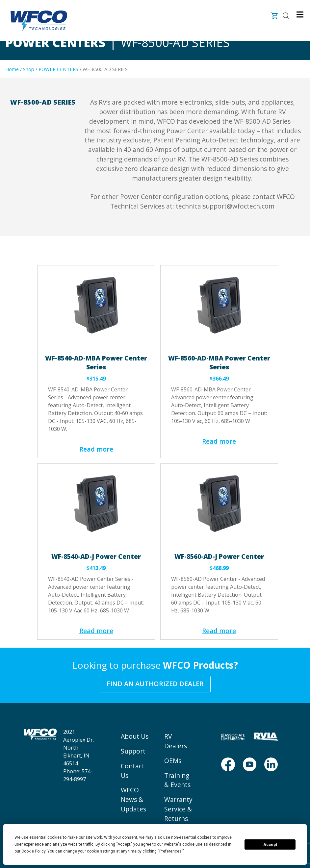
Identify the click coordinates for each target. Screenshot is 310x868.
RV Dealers (176, 741)
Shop (29, 69)
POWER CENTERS (58, 69)
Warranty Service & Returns (178, 809)
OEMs (173, 761)
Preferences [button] (170, 851)
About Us (135, 736)
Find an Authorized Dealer (155, 684)
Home (12, 69)
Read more (96, 449)
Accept (270, 845)
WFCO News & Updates (133, 799)
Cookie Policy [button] (33, 851)
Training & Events (177, 780)
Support (133, 751)
